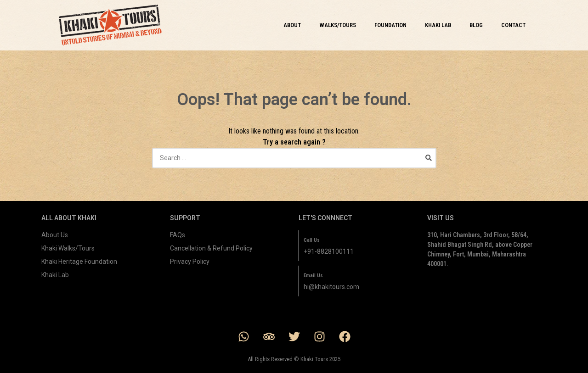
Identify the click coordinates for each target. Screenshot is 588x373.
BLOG (476, 25)
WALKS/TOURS (338, 25)
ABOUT (292, 25)
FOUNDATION (390, 25)
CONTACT (513, 25)
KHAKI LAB (438, 25)
